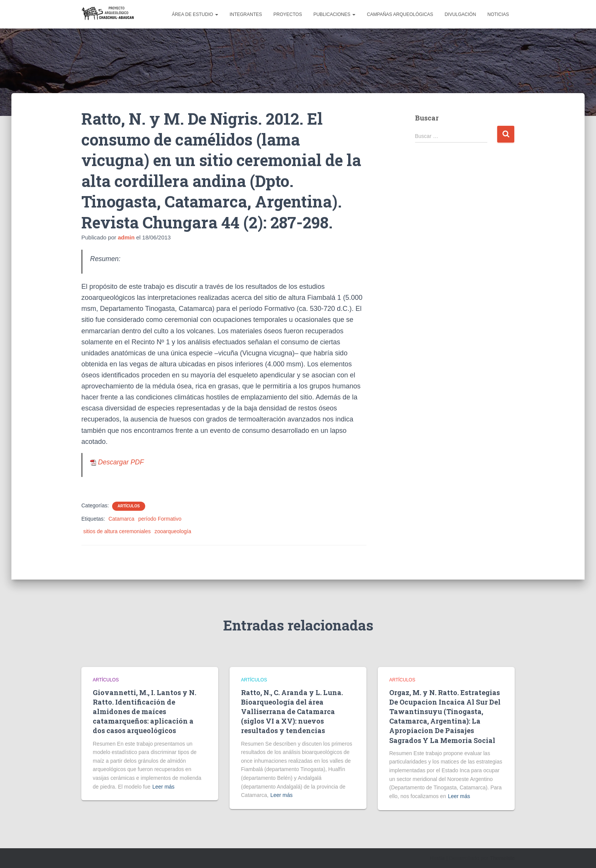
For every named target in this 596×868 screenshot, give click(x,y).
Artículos (128, 506)
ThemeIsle (502, 858)
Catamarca (121, 519)
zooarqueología (173, 531)
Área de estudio (195, 14)
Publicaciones (334, 14)
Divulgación (460, 14)
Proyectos (288, 14)
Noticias (498, 14)
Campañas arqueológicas (400, 14)
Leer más (163, 787)
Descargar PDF (117, 462)
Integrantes (246, 14)
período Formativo (160, 519)
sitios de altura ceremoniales (117, 531)
